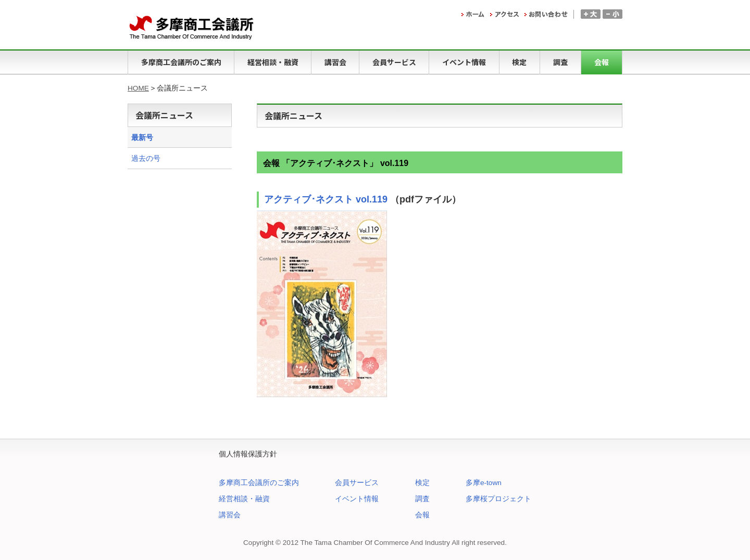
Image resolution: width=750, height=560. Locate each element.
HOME (138, 88)
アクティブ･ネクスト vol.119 (326, 199)
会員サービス (357, 483)
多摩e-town (484, 483)
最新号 (142, 138)
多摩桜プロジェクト (498, 499)
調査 (422, 499)
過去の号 (146, 158)
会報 (422, 515)
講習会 (230, 515)
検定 (422, 483)
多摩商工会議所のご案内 (259, 483)
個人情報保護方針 (248, 454)
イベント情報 (357, 499)
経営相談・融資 (244, 499)
